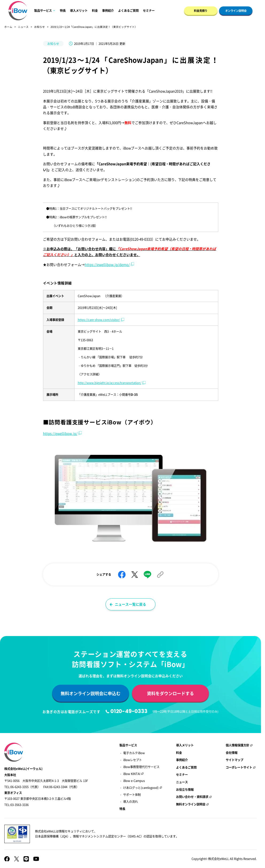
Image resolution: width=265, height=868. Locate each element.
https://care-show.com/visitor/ (99, 320)
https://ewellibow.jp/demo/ (107, 264)
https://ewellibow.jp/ (60, 433)
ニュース (23, 27)
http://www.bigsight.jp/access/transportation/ (110, 383)
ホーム (8, 27)
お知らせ (40, 27)
